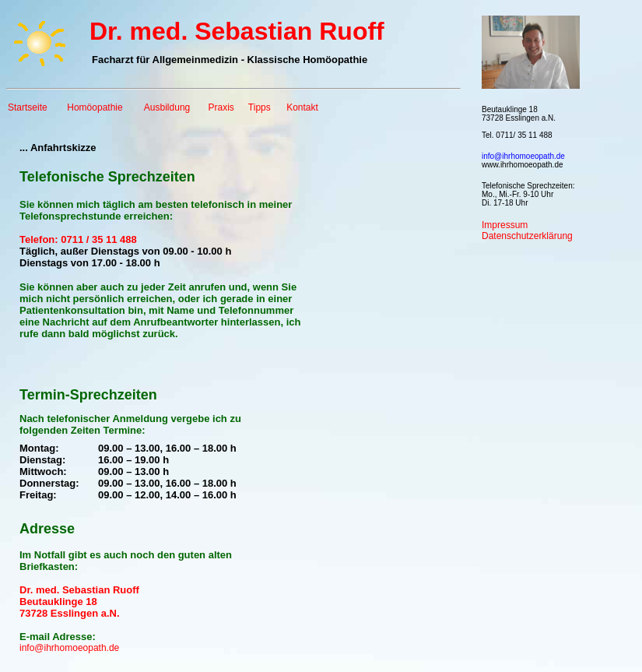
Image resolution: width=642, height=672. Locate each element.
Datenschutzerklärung (527, 236)
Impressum (505, 225)
